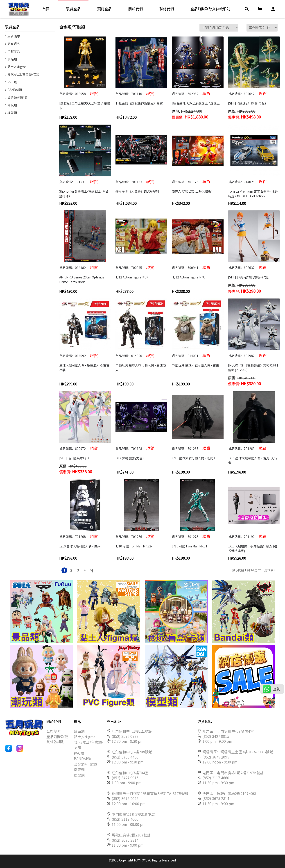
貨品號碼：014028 (247, 182)
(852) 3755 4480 (125, 757)
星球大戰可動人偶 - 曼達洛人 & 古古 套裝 (85, 368)
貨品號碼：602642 (247, 93)
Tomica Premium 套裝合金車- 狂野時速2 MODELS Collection (253, 194)
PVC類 (79, 753)
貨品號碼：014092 (79, 355)
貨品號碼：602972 (79, 448)
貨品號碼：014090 (135, 355)
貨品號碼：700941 (191, 267)
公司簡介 (54, 731)
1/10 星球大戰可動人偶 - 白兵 (80, 546)
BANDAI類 (82, 759)
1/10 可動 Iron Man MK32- (134, 546)
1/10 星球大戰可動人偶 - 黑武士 (194, 458)
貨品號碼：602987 (247, 355)
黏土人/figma (85, 737)
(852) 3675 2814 (125, 840)
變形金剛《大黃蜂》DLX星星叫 (137, 191)
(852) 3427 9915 (125, 778)
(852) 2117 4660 (125, 819)
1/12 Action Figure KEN (132, 277)
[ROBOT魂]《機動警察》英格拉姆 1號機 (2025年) (253, 368)
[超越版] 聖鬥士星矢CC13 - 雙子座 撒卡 (85, 106)
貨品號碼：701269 (247, 448)
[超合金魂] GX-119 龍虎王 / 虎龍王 (196, 103)
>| (91, 570)
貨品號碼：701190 (247, 536)
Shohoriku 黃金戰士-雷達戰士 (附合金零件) (84, 194)
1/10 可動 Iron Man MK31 (190, 546)
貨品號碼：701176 (191, 182)
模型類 (79, 775)
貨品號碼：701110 (135, 93)
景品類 (79, 731)
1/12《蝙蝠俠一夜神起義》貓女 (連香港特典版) (253, 549)
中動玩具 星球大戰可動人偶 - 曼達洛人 (141, 368)
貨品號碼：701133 (135, 182)
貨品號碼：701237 (79, 182)
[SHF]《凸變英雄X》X (74, 458)
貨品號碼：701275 (191, 536)
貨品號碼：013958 (79, 93)
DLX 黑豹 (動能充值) (130, 458)
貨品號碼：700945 (135, 267)
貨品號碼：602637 (247, 267)
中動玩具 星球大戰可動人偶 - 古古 (195, 365)
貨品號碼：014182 (79, 267)
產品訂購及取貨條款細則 (57, 739)
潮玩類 (79, 770)
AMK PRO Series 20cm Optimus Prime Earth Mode (82, 280)
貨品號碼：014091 (191, 355)
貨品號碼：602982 (191, 93)
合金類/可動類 (85, 764)
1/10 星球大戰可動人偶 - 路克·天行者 (253, 461)
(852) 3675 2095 (125, 799)
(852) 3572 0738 (125, 736)
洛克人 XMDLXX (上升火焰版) (192, 191)
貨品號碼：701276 (135, 536)
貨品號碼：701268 (79, 536)
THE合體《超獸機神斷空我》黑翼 (139, 103)
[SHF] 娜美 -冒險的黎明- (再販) (249, 277)
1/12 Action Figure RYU (189, 277)
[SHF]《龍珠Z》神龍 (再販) (247, 103)
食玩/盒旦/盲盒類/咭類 (88, 745)
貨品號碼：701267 (191, 448)
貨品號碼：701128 (135, 448)
